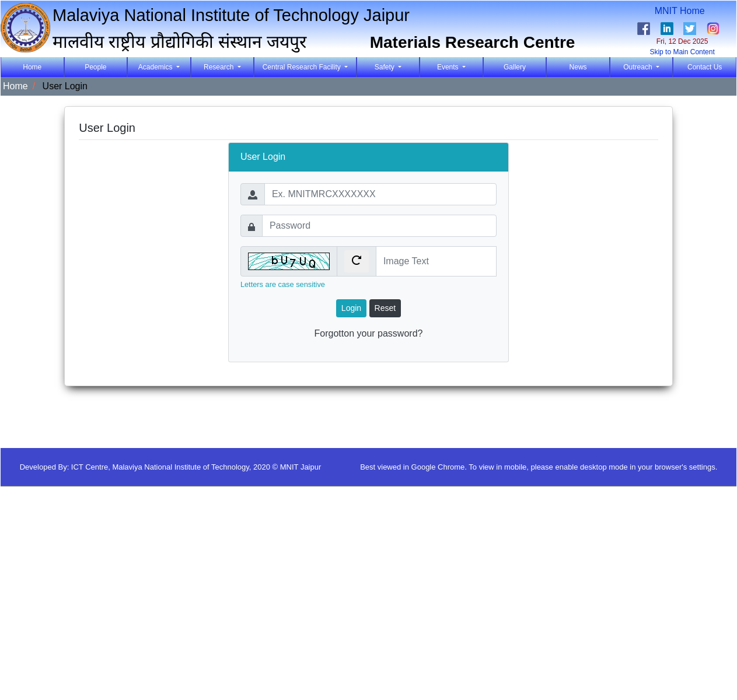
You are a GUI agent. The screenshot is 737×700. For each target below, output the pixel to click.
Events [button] (449, 67)
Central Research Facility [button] (303, 67)
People (95, 67)
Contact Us (705, 67)
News (578, 67)
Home (43, 66)
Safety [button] (385, 67)
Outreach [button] (639, 67)
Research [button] (220, 67)
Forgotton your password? (369, 333)
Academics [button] (156, 67)
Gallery (515, 67)
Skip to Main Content (682, 52)
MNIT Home (682, 11)
